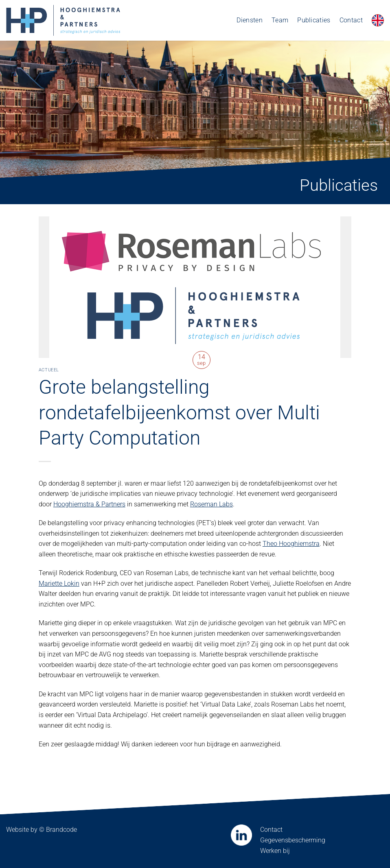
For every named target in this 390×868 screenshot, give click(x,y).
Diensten (250, 20)
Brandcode (61, 830)
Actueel (49, 370)
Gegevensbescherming (293, 840)
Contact (351, 20)
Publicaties (314, 20)
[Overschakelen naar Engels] (378, 20)
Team (280, 20)
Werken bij (275, 851)
